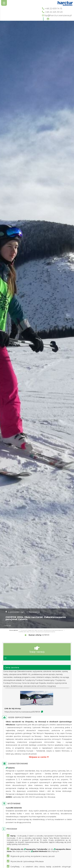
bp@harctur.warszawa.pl (58, 15)
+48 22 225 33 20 (54, 12)
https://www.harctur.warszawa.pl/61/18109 (22, 712)
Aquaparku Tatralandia (36, 849)
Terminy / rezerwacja (37, 649)
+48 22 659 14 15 (53, 9)
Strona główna (14, 630)
